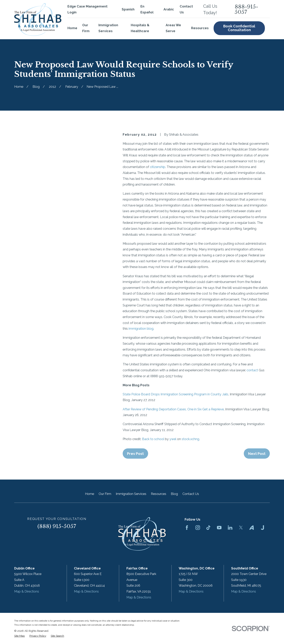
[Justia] (262, 528)
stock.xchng (190, 439)
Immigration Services (131, 494)
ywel (173, 439)
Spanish (128, 9)
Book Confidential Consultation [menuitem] (239, 28)
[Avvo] (252, 528)
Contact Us (191, 494)
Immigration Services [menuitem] (108, 28)
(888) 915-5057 (57, 526)
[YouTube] (219, 528)
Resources (159, 494)
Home (90, 494)
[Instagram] (198, 528)
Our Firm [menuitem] (86, 28)
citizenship (158, 167)
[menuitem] (20, 636)
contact (252, 370)
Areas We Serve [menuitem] (173, 28)
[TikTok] (208, 528)
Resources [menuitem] (200, 28)
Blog (174, 494)
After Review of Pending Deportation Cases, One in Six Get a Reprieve (173, 409)
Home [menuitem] (72, 28)
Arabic (169, 9)
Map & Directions (27, 591)
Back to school (153, 439)
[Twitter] (241, 528)
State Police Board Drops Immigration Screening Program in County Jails (176, 394)
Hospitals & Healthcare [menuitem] (140, 28)
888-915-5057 (246, 9)
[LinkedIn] (230, 528)
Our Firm (105, 494)
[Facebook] (187, 528)
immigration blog (141, 329)
